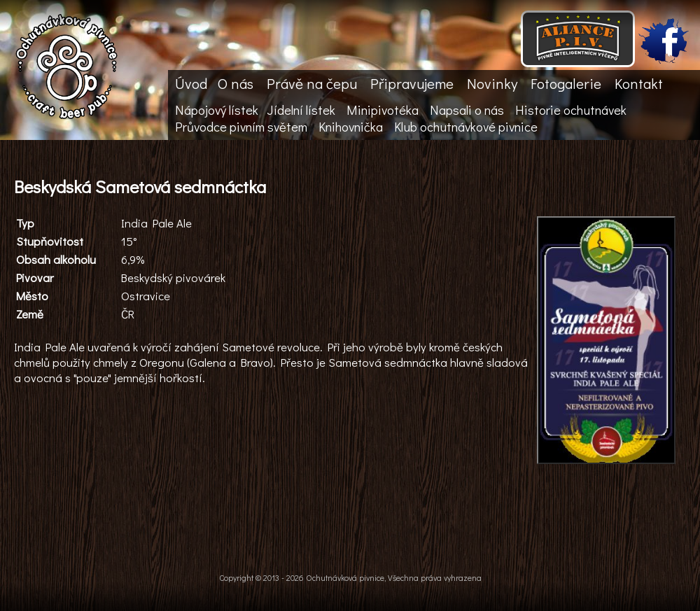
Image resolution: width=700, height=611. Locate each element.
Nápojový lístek (217, 110)
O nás (236, 83)
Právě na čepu (312, 83)
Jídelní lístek (301, 110)
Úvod (191, 83)
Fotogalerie (566, 83)
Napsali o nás (467, 110)
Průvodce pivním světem (241, 127)
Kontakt (639, 83)
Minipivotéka (383, 110)
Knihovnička (351, 127)
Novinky (492, 83)
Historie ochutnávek (571, 110)
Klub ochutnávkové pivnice (466, 127)
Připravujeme (412, 83)
